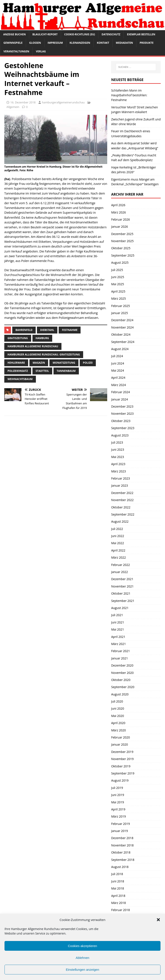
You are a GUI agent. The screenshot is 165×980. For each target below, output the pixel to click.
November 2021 (122, 586)
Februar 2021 (120, 651)
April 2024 (118, 378)
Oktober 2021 (121, 593)
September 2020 (123, 687)
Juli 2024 (117, 356)
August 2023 (120, 435)
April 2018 (118, 896)
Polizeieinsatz (18, 371)
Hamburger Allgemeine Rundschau (33, 346)
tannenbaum (66, 371)
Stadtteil (42, 371)
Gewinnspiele (13, 43)
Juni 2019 (118, 795)
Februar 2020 (120, 737)
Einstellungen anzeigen (82, 970)
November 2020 (122, 673)
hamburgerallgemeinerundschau (63, 102)
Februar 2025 (120, 306)
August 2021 (120, 608)
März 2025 (118, 298)
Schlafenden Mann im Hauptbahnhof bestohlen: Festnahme (129, 95)
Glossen (35, 43)
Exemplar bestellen (141, 34)
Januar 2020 (119, 744)
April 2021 (118, 637)
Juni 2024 (118, 363)
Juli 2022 (117, 529)
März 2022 (118, 557)
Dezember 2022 (122, 493)
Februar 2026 (120, 219)
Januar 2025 (119, 313)
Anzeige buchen (15, 34)
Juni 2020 (118, 708)
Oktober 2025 (121, 248)
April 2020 (118, 723)
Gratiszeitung (18, 338)
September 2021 (123, 601)
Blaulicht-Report (45, 34)
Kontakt (103, 43)
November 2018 (122, 845)
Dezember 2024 (122, 320)
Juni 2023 (118, 449)
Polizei (88, 363)
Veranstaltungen (16, 51)
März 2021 (118, 644)
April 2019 (118, 809)
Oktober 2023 (121, 421)
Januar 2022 (119, 572)
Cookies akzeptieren (82, 946)
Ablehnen (82, 958)
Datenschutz (111, 34)
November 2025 (122, 241)
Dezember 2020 (122, 665)
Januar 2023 (119, 485)
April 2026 (118, 205)
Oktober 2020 (121, 680)
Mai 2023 (118, 457)
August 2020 (120, 694)
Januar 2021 (119, 658)
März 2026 (118, 212)
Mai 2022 (118, 543)
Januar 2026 (119, 227)
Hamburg (42, 338)
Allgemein (13, 107)
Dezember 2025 (122, 234)
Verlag (41, 51)
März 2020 (118, 730)
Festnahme (70, 330)
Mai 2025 (118, 284)
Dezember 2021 (122, 579)
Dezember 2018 (122, 838)
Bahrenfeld (24, 330)
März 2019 (118, 816)
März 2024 (118, 385)
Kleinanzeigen (80, 43)
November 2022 (122, 500)
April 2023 (118, 464)
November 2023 (122, 414)
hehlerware (16, 363)
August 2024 (120, 349)
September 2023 (123, 428)
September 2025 (123, 255)
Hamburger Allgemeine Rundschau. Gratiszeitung (44, 354)
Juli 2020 (117, 701)
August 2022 (120, 521)
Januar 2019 (119, 831)
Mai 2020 (118, 716)
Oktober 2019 (121, 766)
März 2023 (118, 471)
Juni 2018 (118, 881)
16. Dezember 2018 (23, 102)
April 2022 (118, 550)
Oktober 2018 (121, 852)
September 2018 (123, 860)
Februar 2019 (120, 824)
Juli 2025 (117, 270)
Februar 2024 (120, 392)
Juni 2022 (118, 536)
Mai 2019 (118, 802)
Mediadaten (124, 43)
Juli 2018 (117, 874)
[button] (158, 920)
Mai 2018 (118, 888)
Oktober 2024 (121, 334)
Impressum (55, 43)
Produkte (147, 43)
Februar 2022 (120, 565)
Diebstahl (47, 330)
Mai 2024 (118, 370)
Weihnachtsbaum (20, 379)
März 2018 (118, 903)
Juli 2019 (117, 788)
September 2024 (123, 342)
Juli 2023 (117, 442)
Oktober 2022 (121, 507)
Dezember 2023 (122, 406)
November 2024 (122, 327)
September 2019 (123, 773)
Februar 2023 (120, 478)
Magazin (39, 363)
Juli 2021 (117, 615)
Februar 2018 (120, 910)
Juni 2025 (118, 277)
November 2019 (122, 759)
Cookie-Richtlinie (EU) (80, 34)
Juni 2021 (118, 622)
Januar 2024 (119, 399)
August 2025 (120, 263)
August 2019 (120, 780)
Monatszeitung (64, 363)
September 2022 (123, 514)
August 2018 (120, 867)
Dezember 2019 (122, 752)
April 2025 (118, 291)
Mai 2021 (118, 629)
